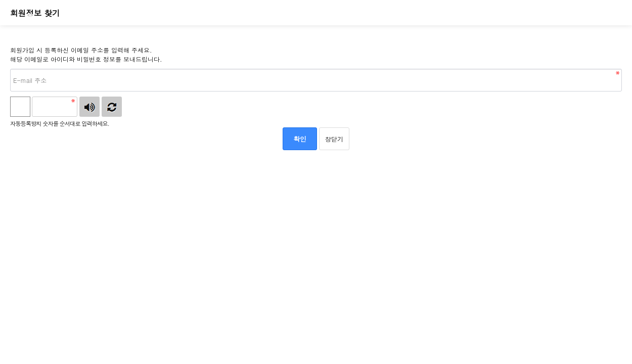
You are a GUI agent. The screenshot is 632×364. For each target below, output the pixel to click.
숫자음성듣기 (89, 107)
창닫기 (334, 139)
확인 (300, 139)
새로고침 (112, 107)
